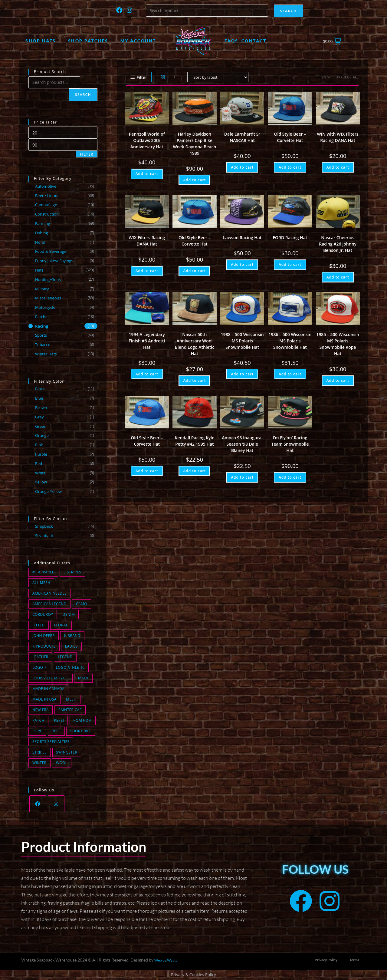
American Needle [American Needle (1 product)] (49, 593)
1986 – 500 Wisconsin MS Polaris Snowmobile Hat (290, 341)
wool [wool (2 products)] (62, 763)
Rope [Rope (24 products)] (37, 731)
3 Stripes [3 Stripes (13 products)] (72, 572)
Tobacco (43, 345)
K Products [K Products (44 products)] (44, 646)
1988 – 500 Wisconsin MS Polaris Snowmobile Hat (242, 341)
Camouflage (46, 205)
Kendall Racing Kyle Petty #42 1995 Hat (195, 441)
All (356, 77)
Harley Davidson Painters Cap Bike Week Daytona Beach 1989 (194, 144)
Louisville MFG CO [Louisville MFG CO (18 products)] (51, 678)
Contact (254, 41)
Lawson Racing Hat (242, 238)
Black (40, 389)
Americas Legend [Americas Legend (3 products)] (49, 604)
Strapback (44, 536)
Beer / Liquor (47, 196)
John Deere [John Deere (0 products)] (44, 636)
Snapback (44, 526)
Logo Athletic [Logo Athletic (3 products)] (70, 667)
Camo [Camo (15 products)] (82, 604)
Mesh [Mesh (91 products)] (71, 699)
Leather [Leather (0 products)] (40, 657)
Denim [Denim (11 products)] (69, 614)
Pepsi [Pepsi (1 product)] (59, 720)
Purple (41, 454)
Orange (42, 435)
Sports (41, 335)
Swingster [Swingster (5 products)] (67, 752)
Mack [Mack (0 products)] (83, 678)
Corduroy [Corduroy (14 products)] (43, 614)
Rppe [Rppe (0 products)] (56, 731)
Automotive (46, 186)
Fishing (41, 233)
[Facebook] (38, 804)
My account (138, 41)
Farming (43, 223)
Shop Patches (88, 41)
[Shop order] (218, 77)
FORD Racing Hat (290, 238)
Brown (41, 408)
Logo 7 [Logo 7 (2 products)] (39, 667)
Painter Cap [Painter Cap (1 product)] (70, 710)
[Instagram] (56, 804)
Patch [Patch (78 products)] (38, 720)
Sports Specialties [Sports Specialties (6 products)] (51, 742)
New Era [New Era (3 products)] (41, 710)
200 (346, 77)
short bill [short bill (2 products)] (81, 731)
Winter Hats (46, 354)
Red (39, 464)
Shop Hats (41, 41)
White (40, 473)
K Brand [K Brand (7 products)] (72, 636)
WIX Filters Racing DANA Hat (147, 241)
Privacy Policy (326, 960)
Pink (39, 445)
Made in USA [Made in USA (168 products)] (44, 699)
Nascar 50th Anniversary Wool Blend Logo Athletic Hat (195, 344)
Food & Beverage (51, 251)
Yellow (41, 482)
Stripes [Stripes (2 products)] (39, 752)
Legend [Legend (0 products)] (65, 657)
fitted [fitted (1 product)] (39, 625)
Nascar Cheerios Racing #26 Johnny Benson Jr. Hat (338, 244)
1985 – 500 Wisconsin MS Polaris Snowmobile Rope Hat (338, 344)
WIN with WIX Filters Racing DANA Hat (338, 137)
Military (42, 289)
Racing (42, 326)
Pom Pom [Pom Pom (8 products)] (83, 720)
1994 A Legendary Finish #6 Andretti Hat (147, 341)
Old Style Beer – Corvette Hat (290, 137)
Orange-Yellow (48, 491)
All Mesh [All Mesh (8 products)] (41, 583)
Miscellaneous (48, 298)
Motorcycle (45, 307)
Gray (39, 417)
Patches (42, 317)
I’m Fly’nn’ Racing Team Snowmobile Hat (290, 444)
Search (288, 11)
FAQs (231, 41)
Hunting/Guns (48, 279)
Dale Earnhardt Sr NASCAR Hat (242, 137)
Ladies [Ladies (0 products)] (71, 646)
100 (337, 77)
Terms (354, 960)
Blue (39, 398)
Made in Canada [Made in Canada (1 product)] (48, 689)
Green (41, 426)
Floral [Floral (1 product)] (61, 625)
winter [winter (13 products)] (39, 763)
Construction (47, 214)
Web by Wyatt (166, 960)
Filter (87, 154)
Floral (40, 242)
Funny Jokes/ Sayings (54, 261)
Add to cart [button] (147, 174)
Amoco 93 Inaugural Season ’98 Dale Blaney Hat (242, 444)
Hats (39, 270)
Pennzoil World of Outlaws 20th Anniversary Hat (147, 140)
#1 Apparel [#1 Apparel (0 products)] (43, 572)
